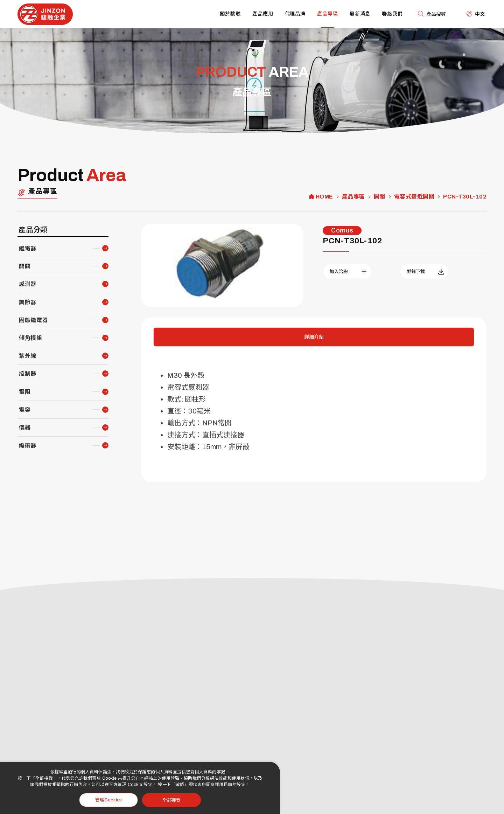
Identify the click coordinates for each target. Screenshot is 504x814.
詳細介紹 (314, 337)
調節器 (28, 302)
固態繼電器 (33, 320)
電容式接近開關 (414, 197)
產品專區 (328, 14)
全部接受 (171, 800)
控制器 (28, 374)
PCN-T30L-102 (465, 197)
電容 (25, 410)
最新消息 (360, 14)
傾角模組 (30, 338)
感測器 (28, 284)
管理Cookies (108, 800)
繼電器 (28, 248)
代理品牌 (295, 14)
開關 (380, 197)
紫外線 (28, 356)
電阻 (25, 392)
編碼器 (28, 446)
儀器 (25, 428)
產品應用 (263, 14)
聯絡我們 (392, 14)
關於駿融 (230, 14)
